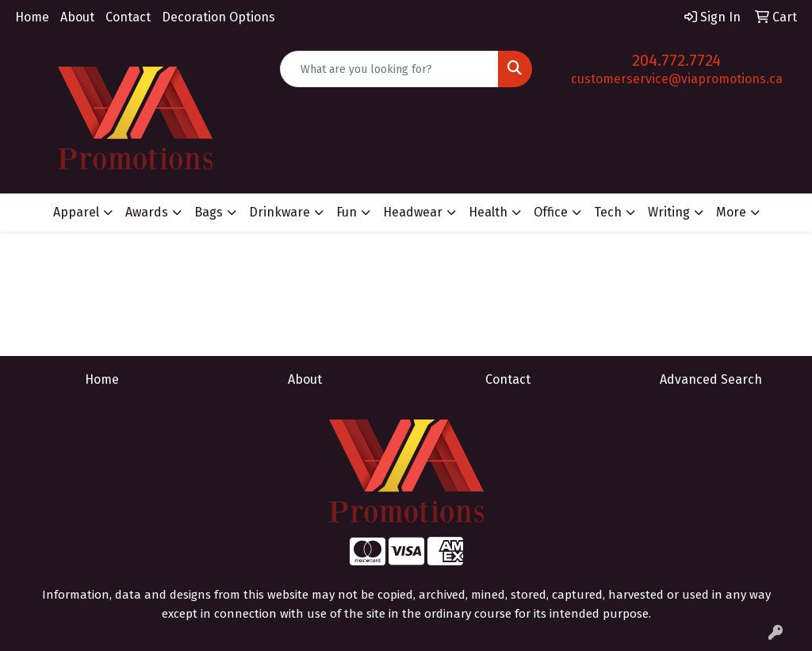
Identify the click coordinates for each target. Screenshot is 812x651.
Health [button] (488, 212)
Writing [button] (669, 212)
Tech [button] (608, 212)
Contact (128, 17)
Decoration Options (218, 17)
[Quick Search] (389, 69)
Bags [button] (209, 212)
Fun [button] (347, 212)
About (77, 17)
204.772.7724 (676, 60)
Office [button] (551, 212)
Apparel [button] (76, 212)
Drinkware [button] (280, 212)
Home (32, 17)
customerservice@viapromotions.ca (677, 79)
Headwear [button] (413, 212)
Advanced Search (711, 379)
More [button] (731, 212)
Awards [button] (147, 212)
